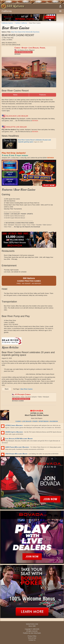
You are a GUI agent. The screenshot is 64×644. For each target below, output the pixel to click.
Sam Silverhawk (36, 633)
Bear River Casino (35, 23)
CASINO (18, 421)
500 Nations (15, 6)
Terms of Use (32, 638)
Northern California (21, 23)
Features (43, 95)
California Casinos (7, 23)
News (15, 95)
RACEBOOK (54, 421)
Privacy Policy (32, 636)
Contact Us (32, 640)
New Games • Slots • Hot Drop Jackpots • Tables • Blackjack (31, 397)
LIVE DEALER (27, 421)
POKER (35, 421)
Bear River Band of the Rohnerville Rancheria (25, 32)
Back (7, 389)
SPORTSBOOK (44, 421)
